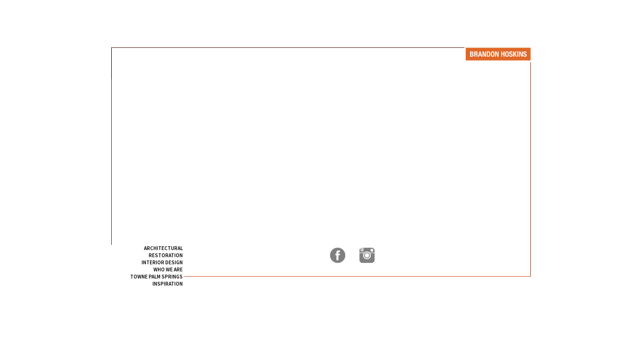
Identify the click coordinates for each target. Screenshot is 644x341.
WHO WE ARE (168, 269)
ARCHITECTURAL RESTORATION (163, 252)
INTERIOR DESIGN (162, 262)
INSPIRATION (168, 284)
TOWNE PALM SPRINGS (157, 277)
